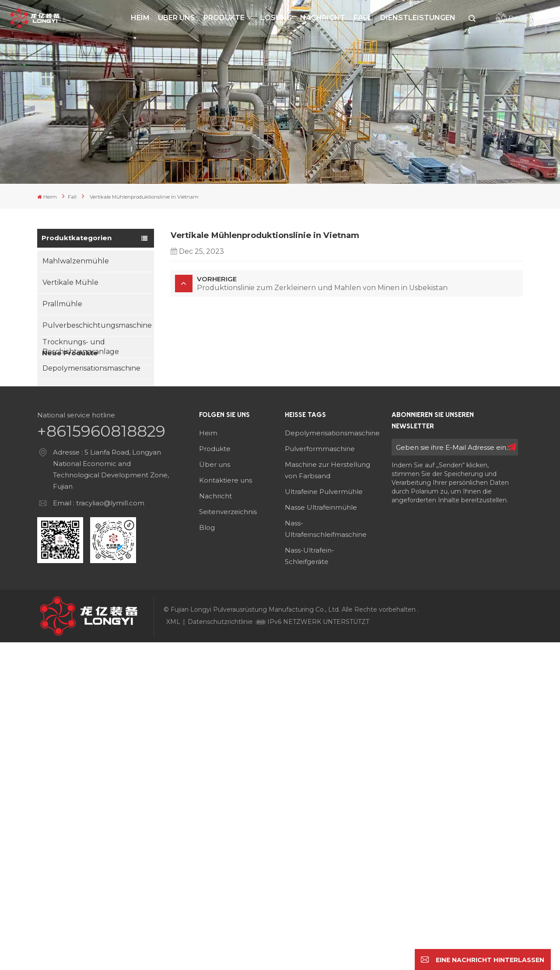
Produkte (225, 18)
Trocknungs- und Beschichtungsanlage (81, 346)
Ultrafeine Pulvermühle (324, 819)
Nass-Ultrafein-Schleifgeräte (310, 884)
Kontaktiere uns (226, 808)
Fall (363, 18)
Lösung (276, 18)
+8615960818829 (101, 759)
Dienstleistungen (418, 18)
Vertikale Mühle (70, 282)
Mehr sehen (103, 545)
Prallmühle (62, 303)
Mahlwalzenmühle (76, 260)
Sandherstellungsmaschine (91, 410)
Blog (207, 855)
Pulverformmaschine (320, 776)
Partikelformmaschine (81, 453)
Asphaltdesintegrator (80, 474)
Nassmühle (62, 432)
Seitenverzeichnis (228, 839)
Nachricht (323, 18)
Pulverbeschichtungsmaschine (97, 324)
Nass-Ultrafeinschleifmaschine (326, 856)
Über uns (177, 18)
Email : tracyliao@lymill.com (99, 831)
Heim (140, 18)
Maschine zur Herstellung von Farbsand (327, 798)
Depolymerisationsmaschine (91, 367)
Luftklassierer (66, 389)
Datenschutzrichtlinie (220, 949)
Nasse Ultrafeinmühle (321, 835)
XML (173, 949)
